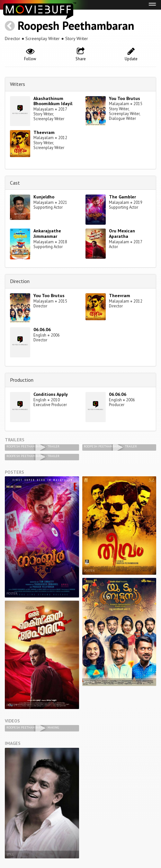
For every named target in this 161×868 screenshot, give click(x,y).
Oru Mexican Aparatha (122, 234)
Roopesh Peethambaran (76, 25)
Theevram (44, 132)
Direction (20, 281)
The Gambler (122, 197)
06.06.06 (42, 330)
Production (22, 380)
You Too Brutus (125, 98)
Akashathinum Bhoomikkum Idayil (53, 101)
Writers (18, 84)
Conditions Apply (51, 394)
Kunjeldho (44, 197)
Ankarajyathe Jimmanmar (47, 234)
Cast (15, 183)
